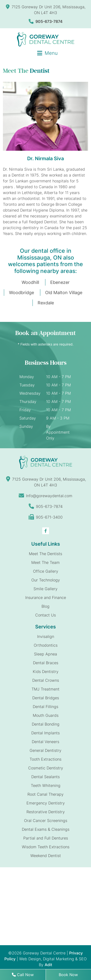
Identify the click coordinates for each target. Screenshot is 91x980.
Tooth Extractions (45, 759)
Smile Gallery (45, 589)
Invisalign (46, 636)
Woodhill (30, 282)
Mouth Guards (46, 715)
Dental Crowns (46, 680)
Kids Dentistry (46, 672)
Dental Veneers (45, 742)
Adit (48, 965)
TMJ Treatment (45, 689)
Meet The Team (45, 562)
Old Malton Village (64, 293)
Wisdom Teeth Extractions (46, 847)
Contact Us (45, 615)
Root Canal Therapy (45, 794)
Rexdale (46, 303)
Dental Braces (46, 663)
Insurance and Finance (46, 597)
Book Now (68, 975)
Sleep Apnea (45, 654)
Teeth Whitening (46, 785)
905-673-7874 (46, 21)
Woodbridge (21, 293)
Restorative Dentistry (46, 812)
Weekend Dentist (46, 856)
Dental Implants (45, 733)
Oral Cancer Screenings (46, 821)
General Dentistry (45, 750)
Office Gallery (46, 571)
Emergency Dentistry (46, 803)
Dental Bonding (46, 724)
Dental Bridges (46, 698)
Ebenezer (60, 282)
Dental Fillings (45, 707)
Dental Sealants (45, 777)
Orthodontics (46, 645)
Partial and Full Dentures (46, 838)
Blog (45, 606)
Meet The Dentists (45, 554)
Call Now (23, 975)
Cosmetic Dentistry (46, 768)
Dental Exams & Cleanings (46, 829)
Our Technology (46, 580)
